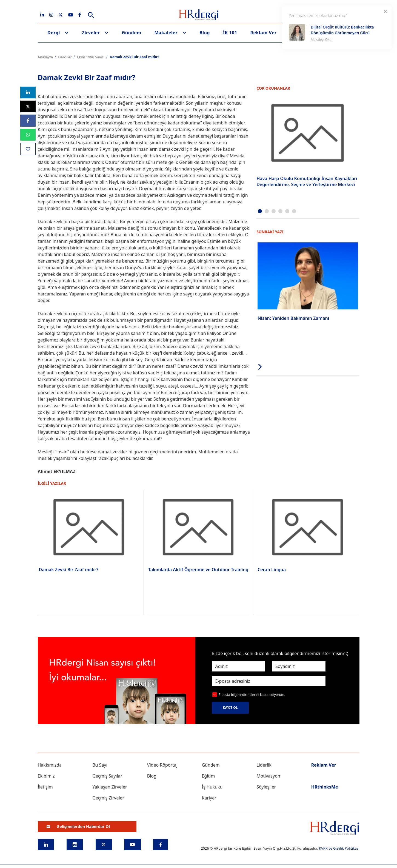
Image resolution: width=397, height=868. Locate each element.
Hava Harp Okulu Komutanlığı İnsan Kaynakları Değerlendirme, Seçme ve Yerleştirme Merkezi (307, 181)
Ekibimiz (46, 776)
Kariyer (209, 798)
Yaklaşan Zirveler (110, 787)
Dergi (54, 33)
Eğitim (208, 776)
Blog (205, 33)
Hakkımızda (50, 765)
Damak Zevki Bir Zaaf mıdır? (69, 570)
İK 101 (230, 33)
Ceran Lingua (272, 570)
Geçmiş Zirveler (108, 798)
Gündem (132, 33)
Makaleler (166, 33)
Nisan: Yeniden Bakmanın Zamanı (293, 318)
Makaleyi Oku (321, 40)
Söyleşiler (266, 787)
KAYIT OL (230, 708)
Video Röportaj (162, 765)
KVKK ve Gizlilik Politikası (339, 848)
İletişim (45, 787)
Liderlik (264, 765)
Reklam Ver (263, 33)
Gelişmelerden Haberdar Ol (78, 826)
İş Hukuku (212, 787)
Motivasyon (268, 776)
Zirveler (91, 33)
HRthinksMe (325, 787)
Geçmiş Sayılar (107, 776)
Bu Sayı (100, 765)
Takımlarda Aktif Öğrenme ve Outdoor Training (198, 570)
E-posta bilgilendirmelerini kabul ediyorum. (252, 695)
